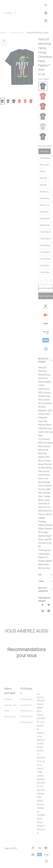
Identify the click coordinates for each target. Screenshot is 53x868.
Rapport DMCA (11, 846)
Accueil (3, 37)
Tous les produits (16, 37)
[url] (32, 827)
